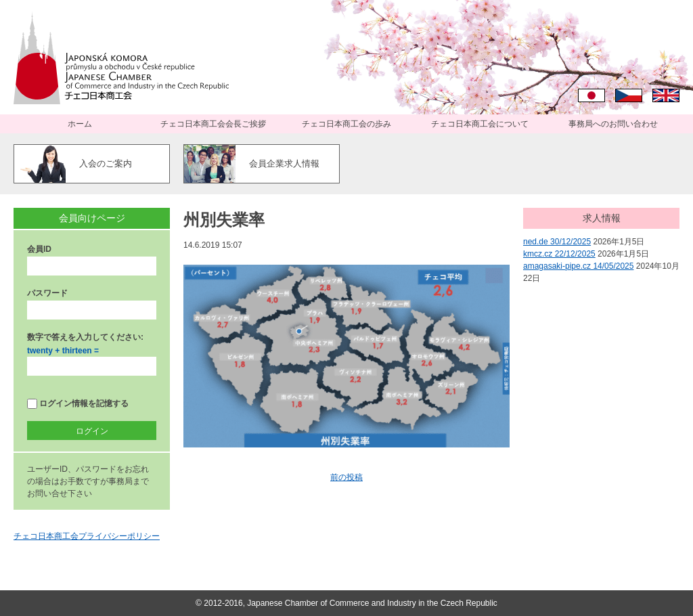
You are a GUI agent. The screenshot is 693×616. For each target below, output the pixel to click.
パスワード (47, 293)
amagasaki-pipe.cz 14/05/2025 (578, 266)
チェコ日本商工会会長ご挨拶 (213, 124)
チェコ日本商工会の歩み (346, 124)
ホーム (80, 124)
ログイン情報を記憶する (78, 404)
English (666, 95)
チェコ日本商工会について (480, 124)
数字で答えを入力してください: (85, 337)
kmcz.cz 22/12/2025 (559, 254)
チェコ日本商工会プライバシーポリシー (87, 536)
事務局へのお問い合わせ (613, 124)
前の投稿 (346, 477)
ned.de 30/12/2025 (557, 242)
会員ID (39, 249)
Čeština (629, 95)
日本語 (591, 95)
